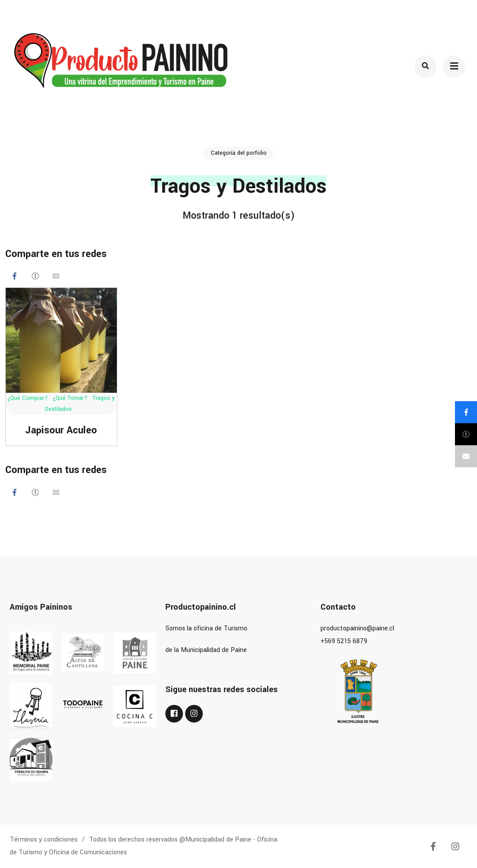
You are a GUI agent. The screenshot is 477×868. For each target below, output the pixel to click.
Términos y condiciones (44, 840)
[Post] (35, 276)
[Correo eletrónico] (56, 276)
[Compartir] (15, 276)
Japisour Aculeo (61, 430)
